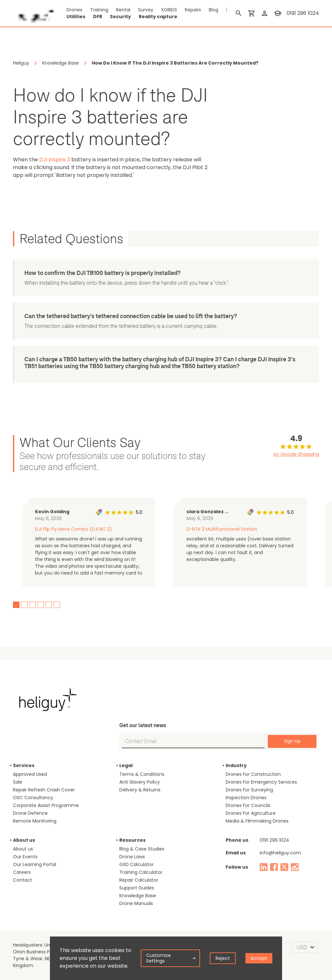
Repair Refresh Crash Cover (44, 790)
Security (120, 17)
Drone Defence (30, 813)
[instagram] (295, 867)
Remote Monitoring (35, 821)
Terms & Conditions (142, 774)
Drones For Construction (253, 774)
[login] (265, 13)
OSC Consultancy (33, 798)
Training (99, 10)
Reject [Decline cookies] (223, 958)
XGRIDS (169, 10)
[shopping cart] (252, 13)
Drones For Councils (248, 805)
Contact (23, 880)
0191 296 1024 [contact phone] (303, 13)
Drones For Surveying (249, 790)
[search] (239, 13)
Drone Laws (132, 857)
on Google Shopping (296, 454)
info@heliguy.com (280, 853)
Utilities (76, 17)
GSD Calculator (136, 864)
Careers (22, 872)
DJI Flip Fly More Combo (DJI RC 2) (73, 529)
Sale (18, 782)
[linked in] (264, 867)
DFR (98, 17)
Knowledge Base (138, 896)
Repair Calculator (139, 880)
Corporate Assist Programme (46, 805)
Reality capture (158, 17)
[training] (278, 13)
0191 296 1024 (274, 840)
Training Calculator (141, 872)
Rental (123, 10)
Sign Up (292, 741)
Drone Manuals (136, 903)
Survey (146, 10)
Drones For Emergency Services (261, 782)
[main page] (33, 13)
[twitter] (284, 867)
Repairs (193, 10)
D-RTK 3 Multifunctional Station (222, 529)
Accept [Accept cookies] (259, 958)
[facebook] (274, 867)
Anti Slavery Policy (140, 782)
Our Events (25, 857)
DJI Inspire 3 (55, 160)
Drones (74, 10)
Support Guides (137, 888)
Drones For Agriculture (251, 813)
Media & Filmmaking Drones (257, 821)
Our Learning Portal (35, 864)
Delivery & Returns (140, 790)
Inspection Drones (246, 798)
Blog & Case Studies (142, 849)
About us (23, 849)
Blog (213, 10)
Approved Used (30, 774)
